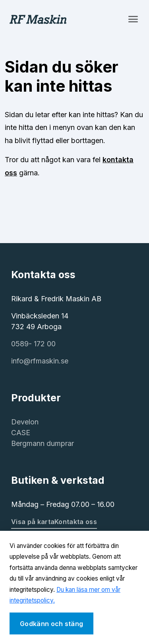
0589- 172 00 (33, 344)
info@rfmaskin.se (40, 361)
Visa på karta (33, 522)
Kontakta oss (76, 522)
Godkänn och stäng (51, 624)
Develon (25, 422)
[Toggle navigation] (133, 19)
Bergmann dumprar (43, 443)
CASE (21, 433)
